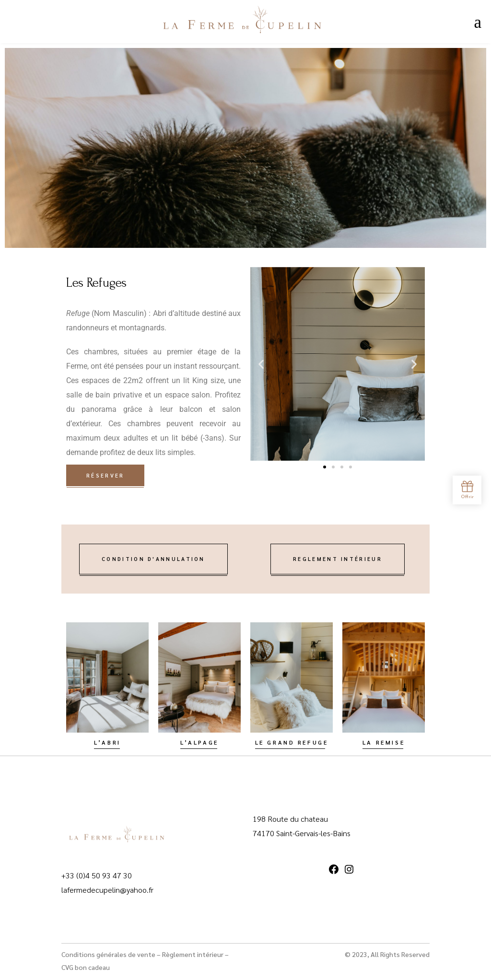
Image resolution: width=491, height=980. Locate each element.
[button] (261, 364)
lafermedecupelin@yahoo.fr (107, 890)
